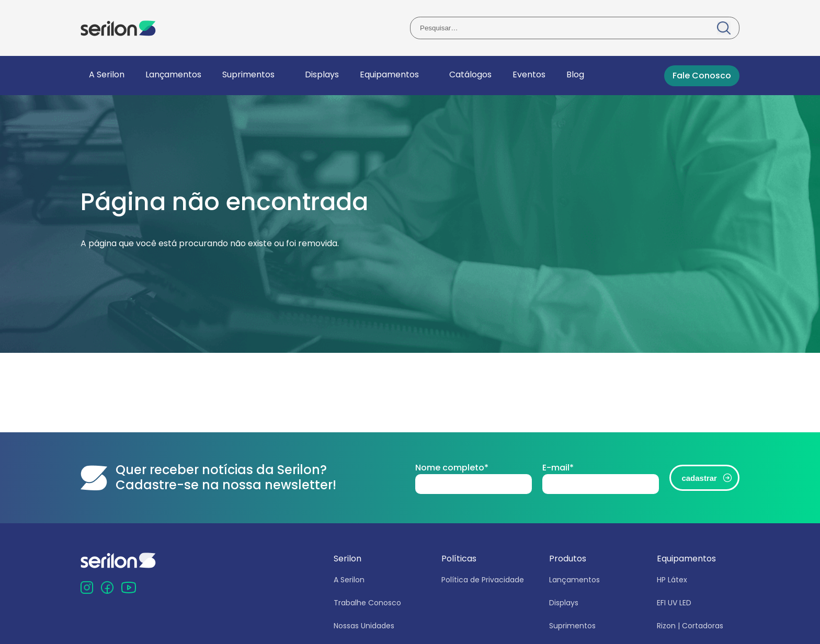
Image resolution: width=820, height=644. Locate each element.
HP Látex (672, 580)
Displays (322, 74)
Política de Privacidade (483, 580)
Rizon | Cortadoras (690, 626)
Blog (575, 74)
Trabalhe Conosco (367, 603)
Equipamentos (389, 74)
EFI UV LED (674, 603)
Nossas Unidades (364, 626)
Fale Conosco (702, 76)
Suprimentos (248, 74)
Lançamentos (173, 74)
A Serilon (107, 74)
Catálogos (470, 74)
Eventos (529, 74)
